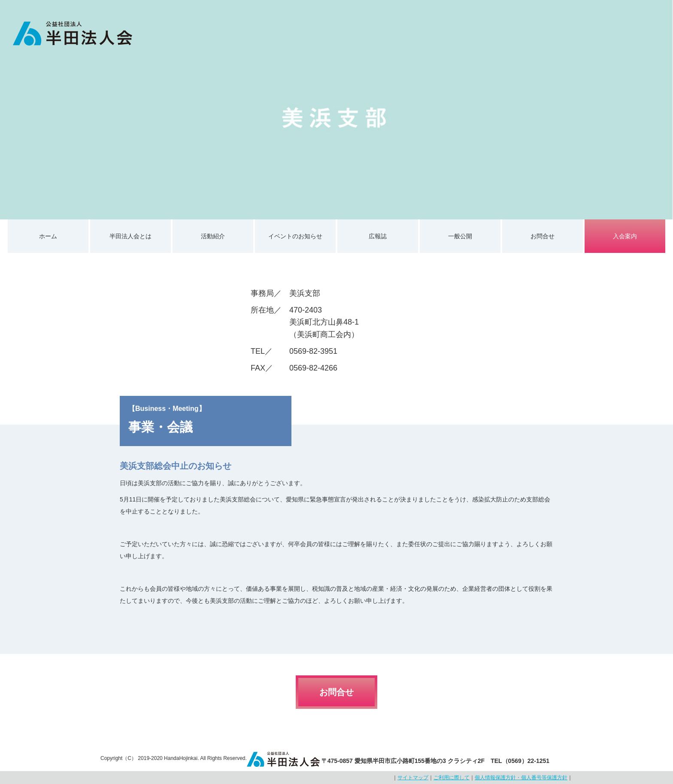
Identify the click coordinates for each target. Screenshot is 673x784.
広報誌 (378, 236)
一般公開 (460, 236)
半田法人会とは (130, 236)
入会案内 (625, 236)
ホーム (48, 236)
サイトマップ (413, 778)
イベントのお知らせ (295, 236)
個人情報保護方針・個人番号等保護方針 (521, 778)
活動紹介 (213, 236)
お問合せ (543, 236)
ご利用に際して (452, 778)
